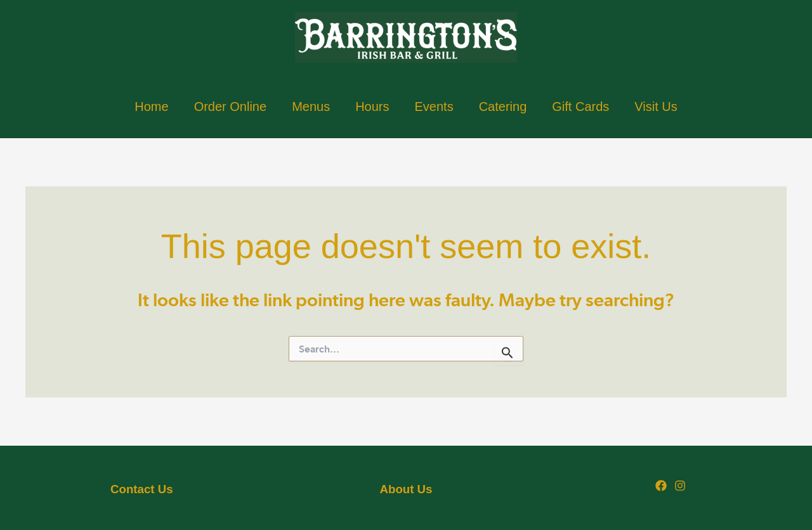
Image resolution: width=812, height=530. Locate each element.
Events (434, 107)
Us (142, 489)
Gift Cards (580, 107)
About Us (406, 489)
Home (151, 107)
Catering (503, 107)
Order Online (231, 107)
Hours (372, 107)
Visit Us (656, 107)
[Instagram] (680, 486)
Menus (311, 107)
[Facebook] (661, 486)
